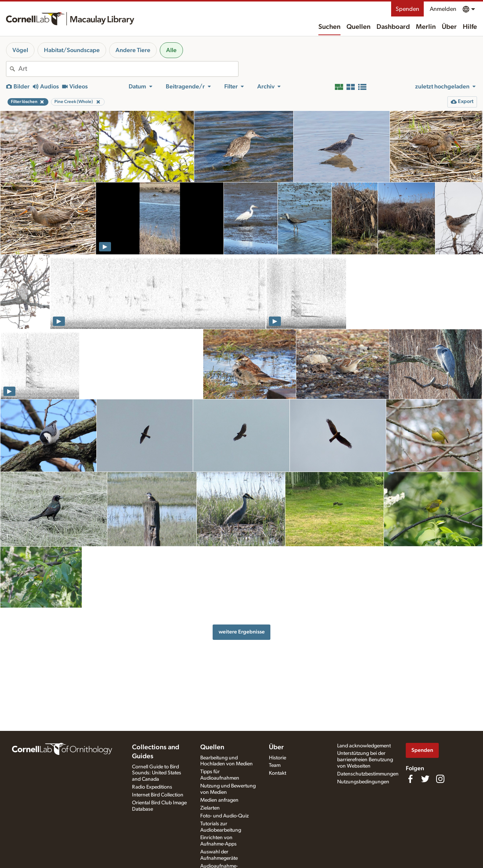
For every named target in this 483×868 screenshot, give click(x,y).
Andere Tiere (133, 50)
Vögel (20, 50)
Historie (277, 758)
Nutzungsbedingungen (363, 782)
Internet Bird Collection (158, 795)
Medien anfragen (219, 800)
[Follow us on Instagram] (440, 779)
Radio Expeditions (152, 787)
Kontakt (277, 773)
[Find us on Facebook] (410, 779)
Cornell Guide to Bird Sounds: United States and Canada (157, 773)
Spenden (407, 9)
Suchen (329, 27)
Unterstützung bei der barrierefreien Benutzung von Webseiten (365, 760)
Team (275, 765)
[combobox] (128, 69)
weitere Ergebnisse (242, 632)
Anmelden (443, 9)
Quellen (358, 27)
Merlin (426, 27)
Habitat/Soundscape (72, 50)
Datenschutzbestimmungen (368, 774)
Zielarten (210, 808)
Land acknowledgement (364, 746)
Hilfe (470, 27)
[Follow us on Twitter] (425, 779)
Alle (171, 50)
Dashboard (393, 27)
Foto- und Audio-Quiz (224, 816)
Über (449, 27)
